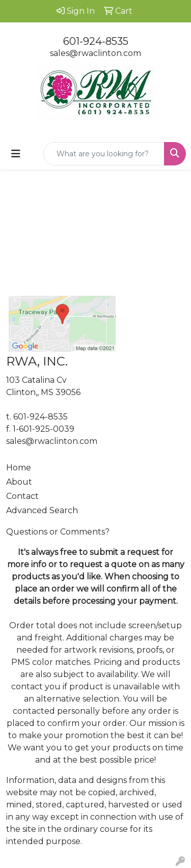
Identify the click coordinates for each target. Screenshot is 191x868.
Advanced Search (42, 510)
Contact (22, 496)
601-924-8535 (96, 41)
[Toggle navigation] (16, 154)
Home (19, 468)
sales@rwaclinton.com (95, 53)
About (19, 482)
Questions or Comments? (58, 532)
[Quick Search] (104, 154)
